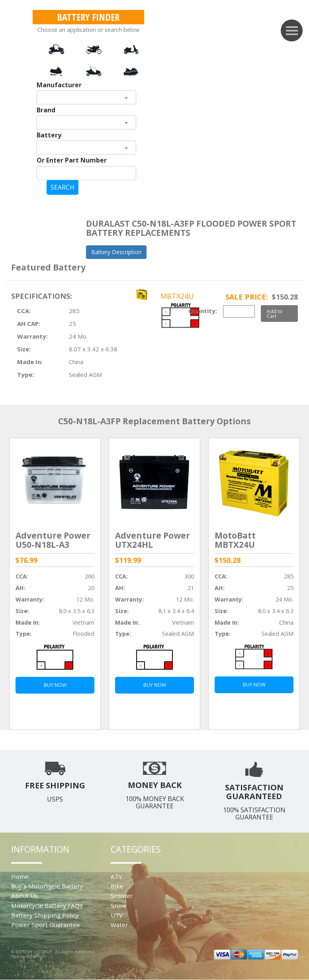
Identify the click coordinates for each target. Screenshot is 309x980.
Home (20, 876)
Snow (119, 906)
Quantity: (203, 311)
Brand (46, 110)
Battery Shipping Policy (45, 915)
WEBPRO (35, 956)
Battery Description (116, 252)
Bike (117, 886)
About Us (24, 896)
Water (119, 925)
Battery (49, 135)
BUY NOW (55, 685)
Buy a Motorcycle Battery (47, 886)
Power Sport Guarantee (46, 925)
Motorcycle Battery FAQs (47, 906)
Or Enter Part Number (72, 160)
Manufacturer (59, 85)
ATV (116, 876)
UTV (117, 915)
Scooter (122, 896)
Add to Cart (275, 314)
